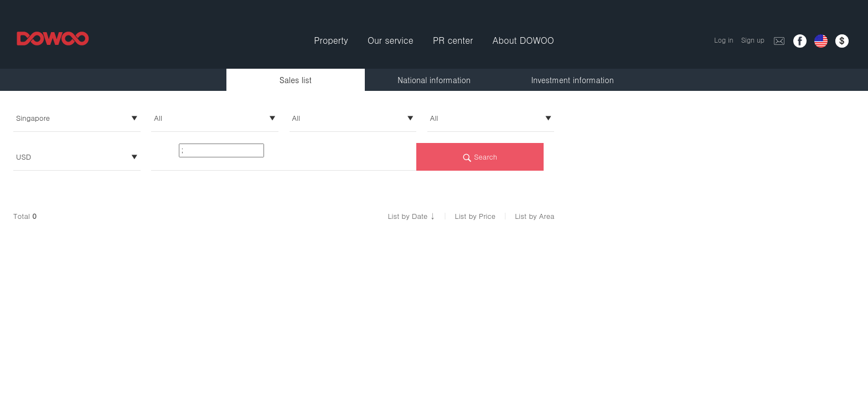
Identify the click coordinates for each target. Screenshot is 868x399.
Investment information (573, 80)
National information (434, 80)
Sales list (296, 80)
